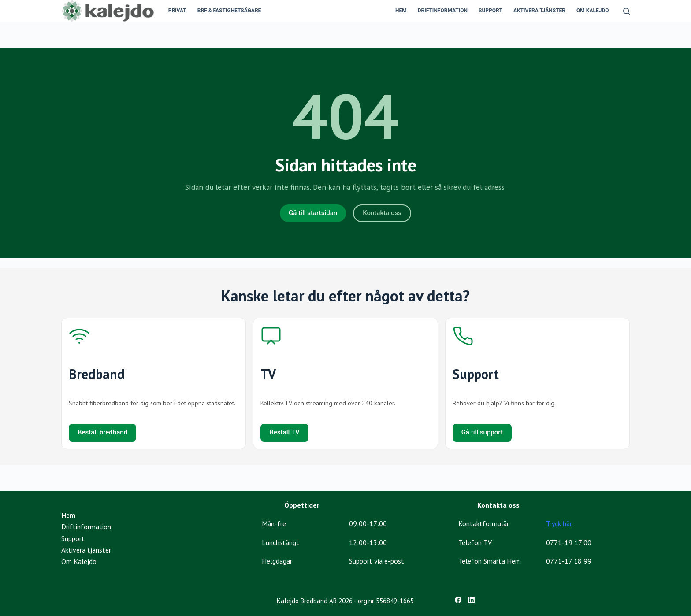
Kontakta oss (382, 213)
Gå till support (482, 432)
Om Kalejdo (593, 11)
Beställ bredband (102, 432)
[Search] (626, 11)
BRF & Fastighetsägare (229, 11)
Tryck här (559, 523)
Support (490, 11)
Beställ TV (284, 432)
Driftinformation (443, 11)
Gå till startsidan (313, 213)
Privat (177, 11)
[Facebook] (458, 600)
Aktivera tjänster (539, 11)
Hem (401, 11)
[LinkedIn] (471, 600)
